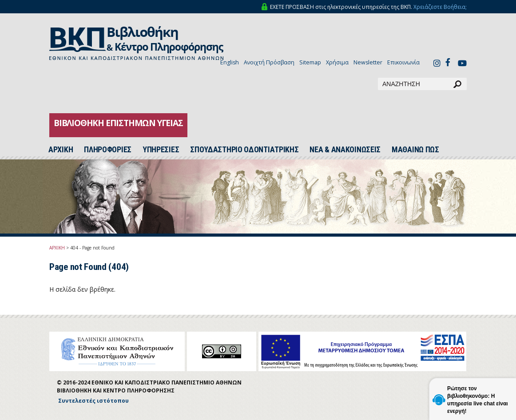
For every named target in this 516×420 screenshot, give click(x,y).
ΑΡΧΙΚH (61, 150)
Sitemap (310, 62)
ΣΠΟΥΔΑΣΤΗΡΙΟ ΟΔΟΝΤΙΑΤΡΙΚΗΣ (244, 150)
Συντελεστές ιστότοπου (93, 401)
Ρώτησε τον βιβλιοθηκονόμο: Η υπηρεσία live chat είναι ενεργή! (478, 400)
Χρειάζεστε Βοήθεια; (440, 7)
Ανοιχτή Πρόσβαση (269, 62)
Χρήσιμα (337, 62)
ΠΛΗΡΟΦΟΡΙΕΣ (108, 150)
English (230, 62)
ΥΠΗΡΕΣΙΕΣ (161, 150)
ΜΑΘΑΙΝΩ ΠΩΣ (415, 150)
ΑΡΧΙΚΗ (57, 248)
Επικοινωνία (403, 62)
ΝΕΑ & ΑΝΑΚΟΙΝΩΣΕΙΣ (345, 150)
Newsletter (368, 62)
